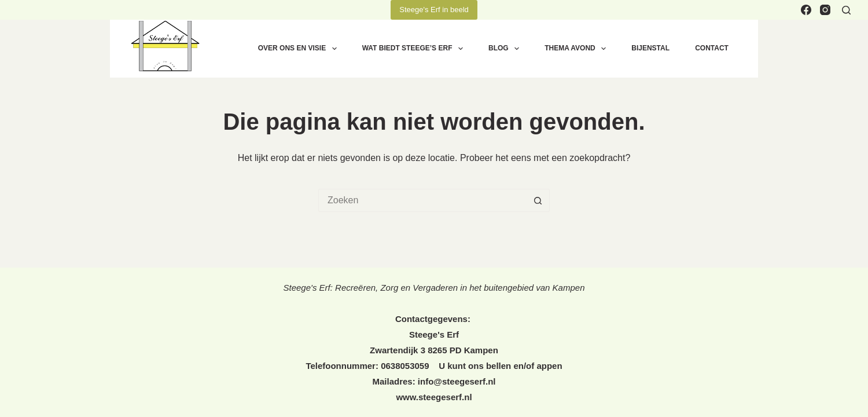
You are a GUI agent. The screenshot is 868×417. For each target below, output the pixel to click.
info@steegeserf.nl (457, 381)
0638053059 (406, 366)
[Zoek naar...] (422, 200)
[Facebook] (806, 10)
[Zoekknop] (538, 200)
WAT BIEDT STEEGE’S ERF (415, 49)
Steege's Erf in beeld (434, 10)
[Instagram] (825, 10)
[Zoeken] (846, 10)
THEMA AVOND (578, 49)
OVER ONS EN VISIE (300, 49)
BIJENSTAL (650, 48)
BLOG (506, 49)
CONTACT (712, 48)
